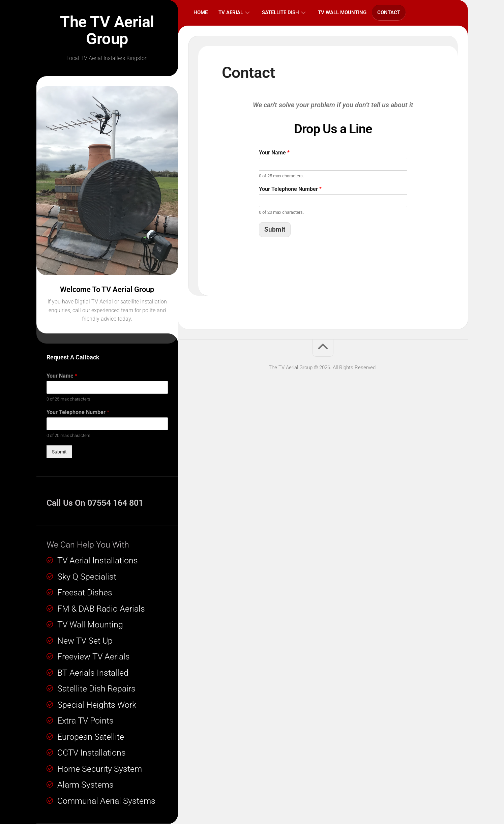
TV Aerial (231, 12)
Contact (389, 12)
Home (201, 12)
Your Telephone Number (78, 412)
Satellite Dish (280, 12)
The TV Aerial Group (107, 30)
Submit (59, 452)
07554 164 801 (115, 503)
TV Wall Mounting (342, 12)
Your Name (62, 376)
